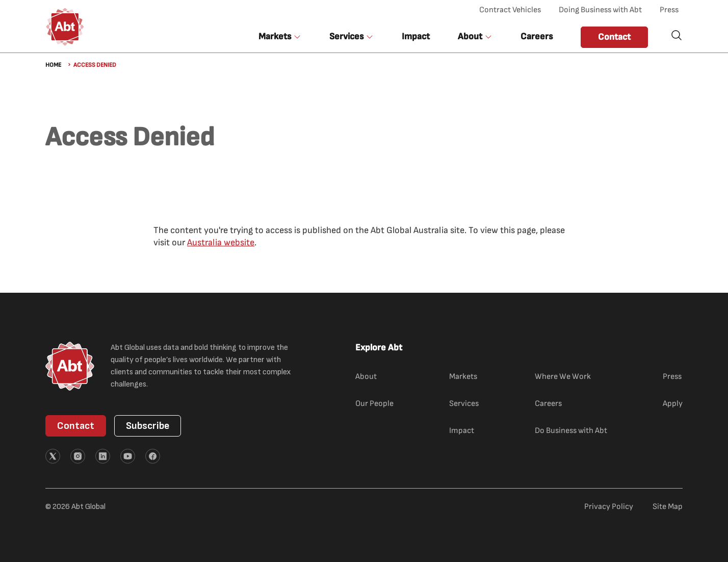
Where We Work (563, 377)
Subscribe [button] (148, 426)
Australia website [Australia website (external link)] (221, 242)
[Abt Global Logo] (65, 27)
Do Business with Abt (571, 431)
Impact (416, 36)
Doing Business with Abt (600, 10)
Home (53, 65)
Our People (374, 404)
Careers (537, 36)
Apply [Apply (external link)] (673, 404)
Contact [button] (614, 37)
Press (669, 10)
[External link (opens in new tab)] (53, 456)
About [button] (470, 36)
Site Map (668, 507)
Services (464, 404)
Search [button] (677, 35)
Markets (463, 377)
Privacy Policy (609, 507)
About (366, 377)
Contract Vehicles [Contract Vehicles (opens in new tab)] (510, 10)
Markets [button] (275, 36)
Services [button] (346, 36)
